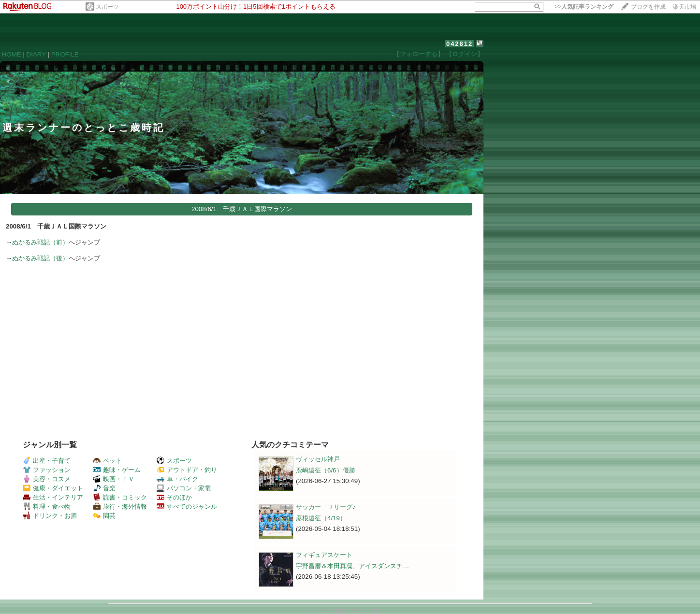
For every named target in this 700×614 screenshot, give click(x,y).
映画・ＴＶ (114, 479)
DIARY (36, 54)
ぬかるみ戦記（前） (40, 242)
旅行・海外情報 (120, 507)
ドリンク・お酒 (50, 516)
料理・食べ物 (47, 507)
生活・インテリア (53, 497)
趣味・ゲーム (117, 470)
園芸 (104, 516)
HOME (12, 54)
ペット (107, 461)
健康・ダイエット (53, 488)
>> (584, 7)
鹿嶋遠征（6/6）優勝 (326, 470)
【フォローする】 (419, 54)
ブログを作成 (648, 7)
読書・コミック (120, 497)
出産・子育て (47, 461)
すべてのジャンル (187, 507)
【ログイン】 (465, 54)
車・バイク (177, 479)
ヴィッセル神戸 (318, 459)
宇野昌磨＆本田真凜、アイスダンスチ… (352, 566)
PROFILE (65, 54)
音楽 (104, 488)
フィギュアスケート (324, 555)
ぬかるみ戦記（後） (40, 258)
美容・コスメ (47, 479)
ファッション (47, 470)
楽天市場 (685, 7)
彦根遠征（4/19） (321, 518)
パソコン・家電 (184, 488)
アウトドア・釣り (187, 470)
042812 (459, 44)
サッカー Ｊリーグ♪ (326, 507)
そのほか (174, 497)
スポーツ (107, 7)
